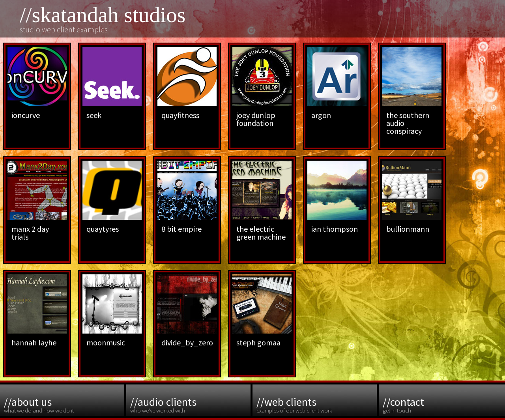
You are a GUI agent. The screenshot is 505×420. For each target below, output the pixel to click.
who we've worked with (189, 404)
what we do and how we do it (63, 404)
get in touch (442, 404)
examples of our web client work (316, 404)
